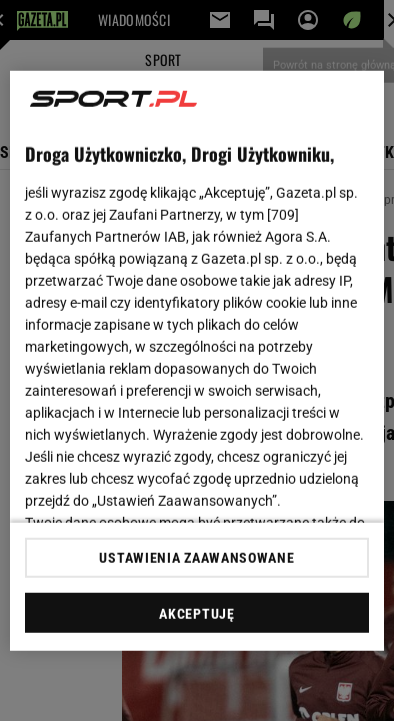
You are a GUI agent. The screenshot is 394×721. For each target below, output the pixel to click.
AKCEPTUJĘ (196, 614)
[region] (197, 360)
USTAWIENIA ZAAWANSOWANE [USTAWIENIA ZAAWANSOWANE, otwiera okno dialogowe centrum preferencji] (196, 558)
